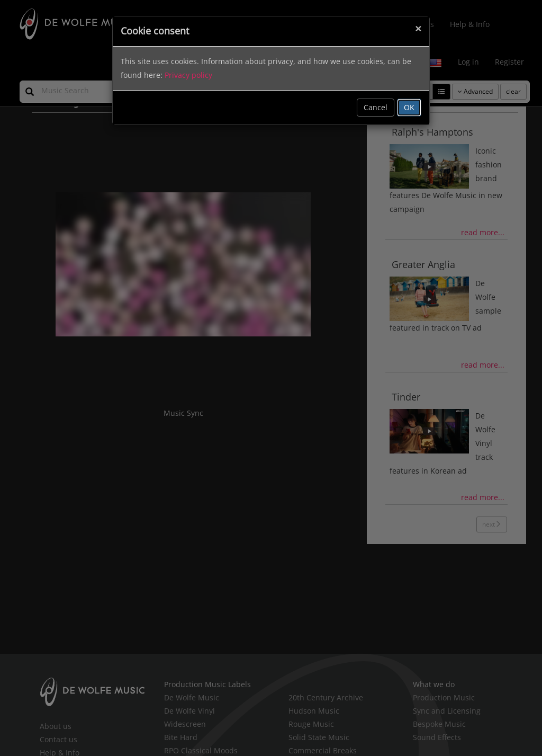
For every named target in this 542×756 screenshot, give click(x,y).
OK (409, 107)
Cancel (376, 107)
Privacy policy (188, 75)
